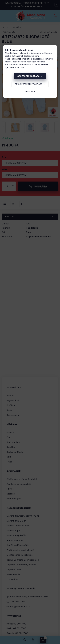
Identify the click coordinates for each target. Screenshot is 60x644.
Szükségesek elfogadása (29, 84)
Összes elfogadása (28, 76)
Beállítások (30, 91)
